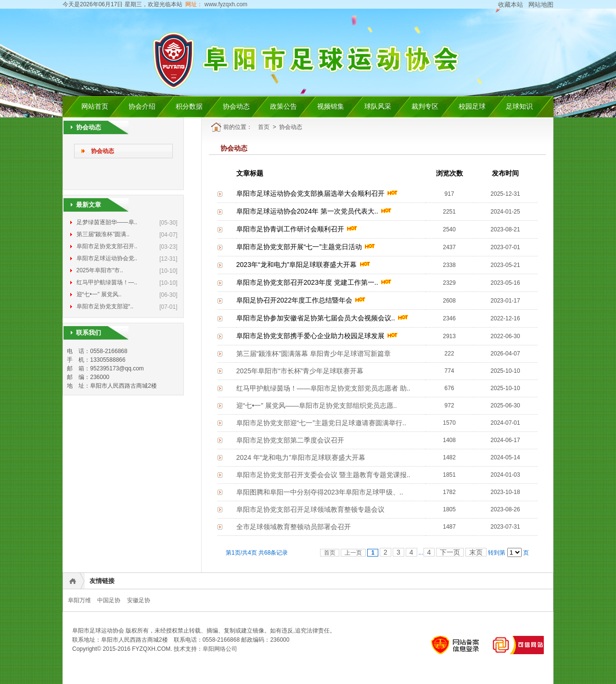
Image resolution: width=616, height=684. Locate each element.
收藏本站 (511, 5)
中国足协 (109, 600)
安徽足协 (139, 600)
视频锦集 (331, 107)
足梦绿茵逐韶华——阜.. (107, 222)
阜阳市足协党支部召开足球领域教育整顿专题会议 (310, 509)
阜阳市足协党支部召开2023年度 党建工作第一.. (307, 282)
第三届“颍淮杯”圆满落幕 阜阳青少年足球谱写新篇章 (314, 354)
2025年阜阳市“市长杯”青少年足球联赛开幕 (300, 371)
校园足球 (472, 107)
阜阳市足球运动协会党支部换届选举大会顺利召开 (310, 193)
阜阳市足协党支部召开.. (107, 246)
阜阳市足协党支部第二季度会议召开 (290, 440)
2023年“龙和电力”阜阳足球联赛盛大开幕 (296, 265)
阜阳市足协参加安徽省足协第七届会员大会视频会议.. (316, 318)
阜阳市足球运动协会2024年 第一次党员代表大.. (307, 211)
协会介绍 (142, 107)
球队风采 (378, 107)
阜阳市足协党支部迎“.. (105, 306)
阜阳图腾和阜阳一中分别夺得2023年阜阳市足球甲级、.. (320, 492)
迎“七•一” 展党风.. (99, 294)
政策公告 (283, 107)
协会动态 (236, 107)
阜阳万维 (79, 600)
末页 (476, 552)
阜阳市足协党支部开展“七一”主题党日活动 (299, 247)
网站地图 (541, 5)
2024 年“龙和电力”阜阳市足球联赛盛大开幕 (301, 457)
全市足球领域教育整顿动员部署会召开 (294, 527)
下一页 (450, 552)
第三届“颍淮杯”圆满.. (103, 234)
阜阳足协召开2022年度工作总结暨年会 (294, 300)
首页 (264, 127)
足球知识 (519, 107)
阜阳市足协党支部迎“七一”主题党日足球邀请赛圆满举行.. (321, 423)
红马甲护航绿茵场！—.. (107, 282)
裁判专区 (425, 107)
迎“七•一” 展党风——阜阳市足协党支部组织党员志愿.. (317, 405)
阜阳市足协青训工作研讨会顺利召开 (290, 229)
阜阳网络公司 (220, 649)
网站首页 (95, 107)
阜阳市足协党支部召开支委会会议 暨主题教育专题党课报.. (323, 475)
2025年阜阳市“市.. (100, 270)
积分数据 (189, 107)
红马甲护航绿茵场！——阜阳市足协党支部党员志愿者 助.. (323, 388)
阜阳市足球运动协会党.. (107, 258)
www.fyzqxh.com (225, 4)
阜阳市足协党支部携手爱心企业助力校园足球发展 (310, 336)
